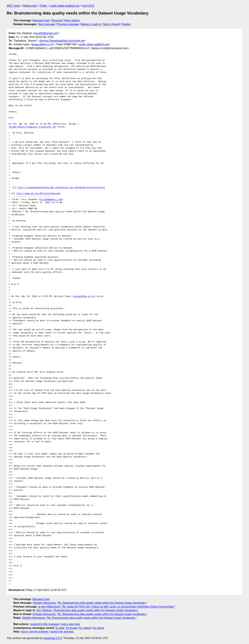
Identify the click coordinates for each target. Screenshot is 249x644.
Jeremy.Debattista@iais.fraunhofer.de (62, 41)
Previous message (68, 24)
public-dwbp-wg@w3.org (65, 6)
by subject (85, 628)
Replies (126, 24)
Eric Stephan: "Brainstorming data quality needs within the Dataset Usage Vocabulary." (88, 610)
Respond (57, 20)
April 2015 (88, 6)
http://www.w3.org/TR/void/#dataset (39, 194)
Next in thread (112, 24)
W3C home (13, 6)
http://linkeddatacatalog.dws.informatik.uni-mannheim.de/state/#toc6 (61, 188)
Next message (47, 24)
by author (99, 628)
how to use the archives (35, 632)
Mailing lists (30, 6)
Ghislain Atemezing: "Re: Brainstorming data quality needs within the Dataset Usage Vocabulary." (90, 603)
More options (72, 20)
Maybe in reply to (91, 24)
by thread (72, 628)
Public (43, 6)
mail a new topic (71, 624)
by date (60, 628)
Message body (41, 20)
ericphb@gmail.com (46, 33)
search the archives (62, 632)
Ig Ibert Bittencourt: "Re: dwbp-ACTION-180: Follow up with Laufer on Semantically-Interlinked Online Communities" (107, 607)
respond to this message (44, 624)
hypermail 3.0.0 (53, 638)
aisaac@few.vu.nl (42, 44)
